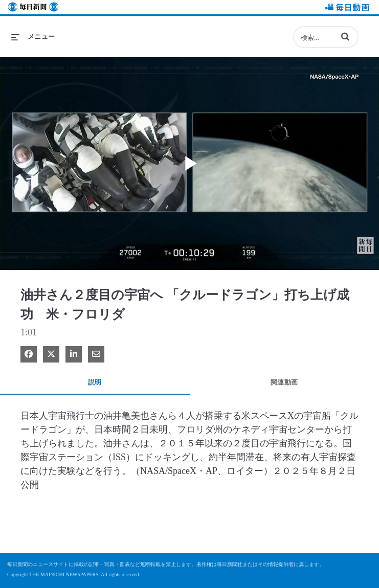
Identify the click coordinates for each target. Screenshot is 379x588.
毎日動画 (346, 8)
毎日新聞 (33, 8)
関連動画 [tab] (284, 382)
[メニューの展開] (33, 37)
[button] (345, 36)
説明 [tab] (95, 382)
